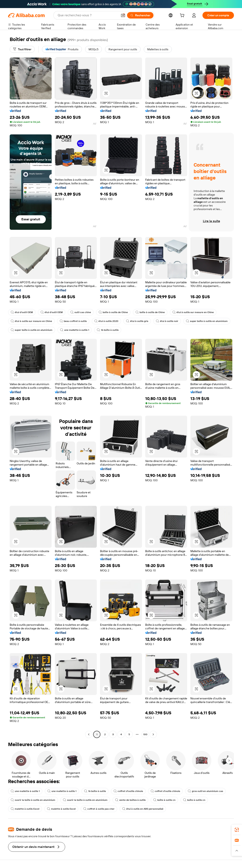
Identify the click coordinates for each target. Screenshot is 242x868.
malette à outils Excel (25, 809)
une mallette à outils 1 (75, 330)
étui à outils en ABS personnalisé (143, 809)
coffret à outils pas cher (99, 809)
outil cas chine (81, 312)
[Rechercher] (140, 15)
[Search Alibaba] (88, 15)
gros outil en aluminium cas (205, 791)
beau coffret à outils (73, 321)
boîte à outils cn (164, 800)
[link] (237, 830)
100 (145, 734)
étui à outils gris (137, 321)
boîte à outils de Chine (113, 312)
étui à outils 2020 (106, 321)
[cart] (183, 16)
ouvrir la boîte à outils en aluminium (33, 800)
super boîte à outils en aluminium (207, 321)
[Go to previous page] (89, 734)
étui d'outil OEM (22, 312)
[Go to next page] (153, 734)
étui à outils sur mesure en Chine (193, 312)
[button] (123, 15)
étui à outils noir (167, 321)
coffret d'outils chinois (128, 791)
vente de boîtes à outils (130, 800)
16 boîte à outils (108, 330)
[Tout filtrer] (22, 49)
